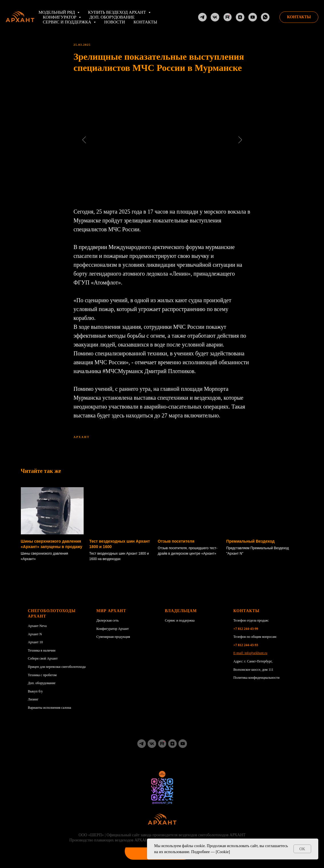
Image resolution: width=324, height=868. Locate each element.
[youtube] (183, 749)
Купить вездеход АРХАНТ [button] (117, 12)
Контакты (145, 22)
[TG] (202, 17)
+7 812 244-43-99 (246, 634)
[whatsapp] (265, 17)
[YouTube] (253, 17)
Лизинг (33, 705)
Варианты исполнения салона (50, 713)
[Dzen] (240, 17)
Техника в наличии (42, 656)
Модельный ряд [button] (57, 12)
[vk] (152, 749)
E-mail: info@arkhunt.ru (250, 658)
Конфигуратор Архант (113, 634)
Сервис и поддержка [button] (68, 22)
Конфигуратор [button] (60, 17)
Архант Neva (37, 631)
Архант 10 (36, 648)
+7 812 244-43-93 (246, 650)
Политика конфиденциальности (257, 683)
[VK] (215, 17)
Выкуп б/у (36, 696)
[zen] (172, 749)
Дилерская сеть (108, 626)
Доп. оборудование (112, 17)
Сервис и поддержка (180, 626)
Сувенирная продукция (113, 642)
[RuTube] (228, 17)
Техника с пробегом (42, 680)
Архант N (35, 639)
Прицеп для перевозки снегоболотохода (57, 672)
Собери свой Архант (43, 664)
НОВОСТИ (115, 22)
